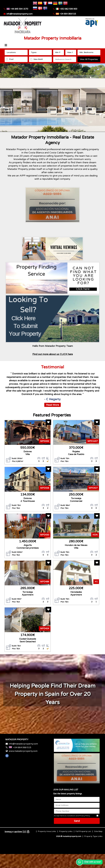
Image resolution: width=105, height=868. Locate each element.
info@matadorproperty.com (20, 14)
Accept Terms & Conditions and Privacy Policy (72, 816)
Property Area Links (47, 831)
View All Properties (89, 59)
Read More (52, 405)
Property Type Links (93, 836)
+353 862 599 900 (68, 9)
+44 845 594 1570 (19, 9)
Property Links (66, 831)
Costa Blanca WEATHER (28, 800)
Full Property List (83, 831)
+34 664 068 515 (68, 14)
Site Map (98, 831)
